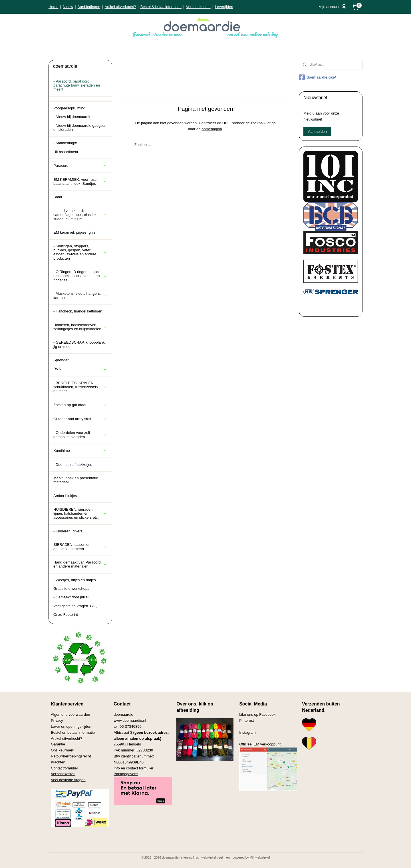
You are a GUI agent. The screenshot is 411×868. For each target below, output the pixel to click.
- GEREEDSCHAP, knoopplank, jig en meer (79, 344)
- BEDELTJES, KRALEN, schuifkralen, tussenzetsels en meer (80, 387)
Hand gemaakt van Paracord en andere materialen (80, 564)
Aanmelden (317, 132)
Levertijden (224, 7)
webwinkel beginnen (216, 857)
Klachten (58, 762)
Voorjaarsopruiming (69, 108)
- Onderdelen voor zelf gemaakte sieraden (80, 435)
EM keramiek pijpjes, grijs (74, 232)
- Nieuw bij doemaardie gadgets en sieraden (79, 128)
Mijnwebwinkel (260, 857)
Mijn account (333, 7)
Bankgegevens (126, 774)
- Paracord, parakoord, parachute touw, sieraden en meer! (77, 85)
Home (54, 7)
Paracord (80, 166)
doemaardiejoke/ (317, 77)
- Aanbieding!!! (65, 143)
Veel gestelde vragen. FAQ (75, 606)
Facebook (267, 714)
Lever (56, 726)
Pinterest (246, 720)
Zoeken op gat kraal (80, 405)
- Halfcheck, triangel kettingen (78, 311)
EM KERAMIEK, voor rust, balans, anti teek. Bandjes (80, 182)
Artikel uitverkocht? (120, 7)
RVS (80, 369)
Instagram (247, 732)
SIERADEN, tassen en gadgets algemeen (80, 547)
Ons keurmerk (63, 750)
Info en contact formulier (133, 768)
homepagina (212, 129)
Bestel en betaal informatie (73, 732)
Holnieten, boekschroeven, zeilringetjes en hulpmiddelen (80, 327)
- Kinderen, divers (68, 531)
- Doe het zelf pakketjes (73, 465)
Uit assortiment (66, 152)
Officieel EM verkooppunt (260, 744)
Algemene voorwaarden (70, 714)
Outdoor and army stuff (80, 419)
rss (197, 857)
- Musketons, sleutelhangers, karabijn (80, 295)
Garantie (58, 744)
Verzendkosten (198, 7)
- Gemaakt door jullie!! (71, 597)
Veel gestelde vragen (68, 780)
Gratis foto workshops (71, 589)
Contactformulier (64, 768)
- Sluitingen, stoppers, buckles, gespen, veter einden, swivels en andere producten (80, 252)
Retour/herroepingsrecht (71, 756)
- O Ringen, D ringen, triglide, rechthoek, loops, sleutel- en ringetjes (80, 276)
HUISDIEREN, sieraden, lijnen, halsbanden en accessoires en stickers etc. (80, 514)
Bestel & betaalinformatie (161, 7)
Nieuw (68, 7)
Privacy (57, 720)
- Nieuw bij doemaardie (72, 117)
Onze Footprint (66, 615)
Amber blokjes (65, 496)
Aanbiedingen (89, 7)
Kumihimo (80, 451)
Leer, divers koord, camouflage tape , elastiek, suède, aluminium (80, 215)
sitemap (187, 857)
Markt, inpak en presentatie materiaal (76, 480)
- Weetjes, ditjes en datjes (75, 580)
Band (58, 197)
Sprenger (61, 360)
